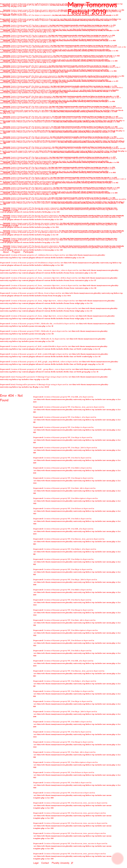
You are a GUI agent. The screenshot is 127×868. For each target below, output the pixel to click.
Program (16, 252)
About (6, 252)
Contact (45, 863)
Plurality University (61, 863)
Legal (36, 863)
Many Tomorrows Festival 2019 (92, 8)
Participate (28, 252)
